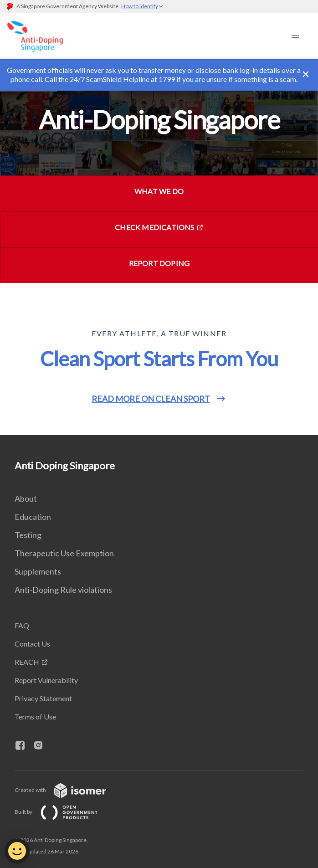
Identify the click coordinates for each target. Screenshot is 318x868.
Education (33, 517)
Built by (63, 812)
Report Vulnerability (46, 680)
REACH (27, 662)
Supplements (38, 571)
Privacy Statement (43, 698)
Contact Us (32, 644)
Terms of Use (35, 716)
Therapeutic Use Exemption (64, 553)
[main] (159, 247)
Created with (68, 790)
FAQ (22, 625)
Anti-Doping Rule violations (63, 590)
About (26, 498)
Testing (28, 535)
